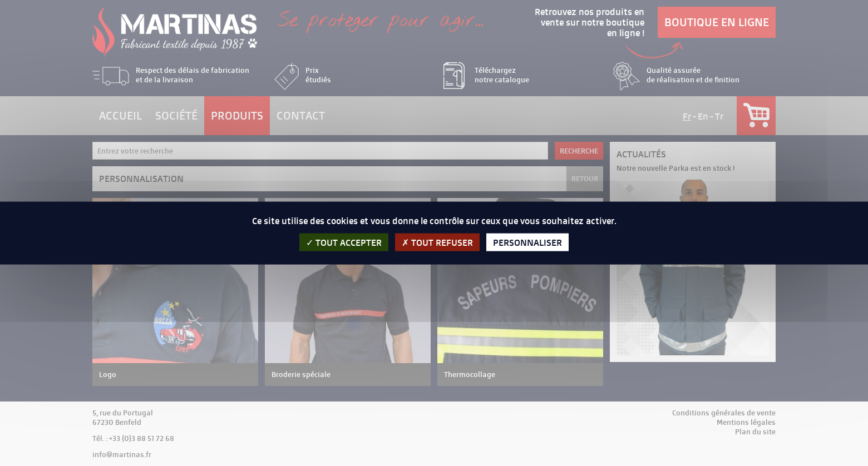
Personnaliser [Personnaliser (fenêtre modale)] (527, 242)
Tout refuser (437, 242)
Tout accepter (344, 242)
